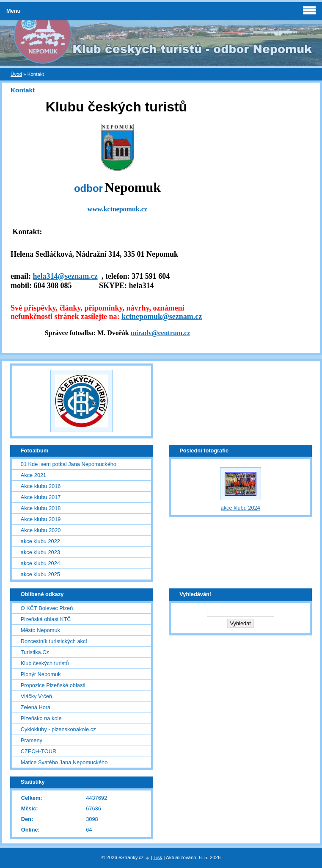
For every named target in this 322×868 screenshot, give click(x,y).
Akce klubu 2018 (41, 508)
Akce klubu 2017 (41, 497)
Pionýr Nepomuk (41, 674)
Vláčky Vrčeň (36, 696)
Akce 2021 (33, 475)
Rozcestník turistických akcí (54, 641)
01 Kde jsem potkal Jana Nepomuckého (69, 464)
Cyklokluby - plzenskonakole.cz (58, 729)
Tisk (158, 857)
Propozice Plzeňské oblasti (53, 685)
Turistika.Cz (35, 652)
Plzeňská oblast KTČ (46, 619)
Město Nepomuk (40, 630)
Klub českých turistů (45, 663)
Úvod (16, 74)
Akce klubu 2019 (41, 519)
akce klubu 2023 (40, 552)
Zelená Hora (36, 707)
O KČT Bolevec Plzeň (47, 608)
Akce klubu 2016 (41, 486)
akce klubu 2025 (40, 574)
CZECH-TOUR (39, 751)
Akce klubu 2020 (41, 530)
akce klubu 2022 (40, 541)
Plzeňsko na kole (41, 718)
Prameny (32, 740)
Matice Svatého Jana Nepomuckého (64, 762)
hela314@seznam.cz (65, 276)
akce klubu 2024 (40, 563)
